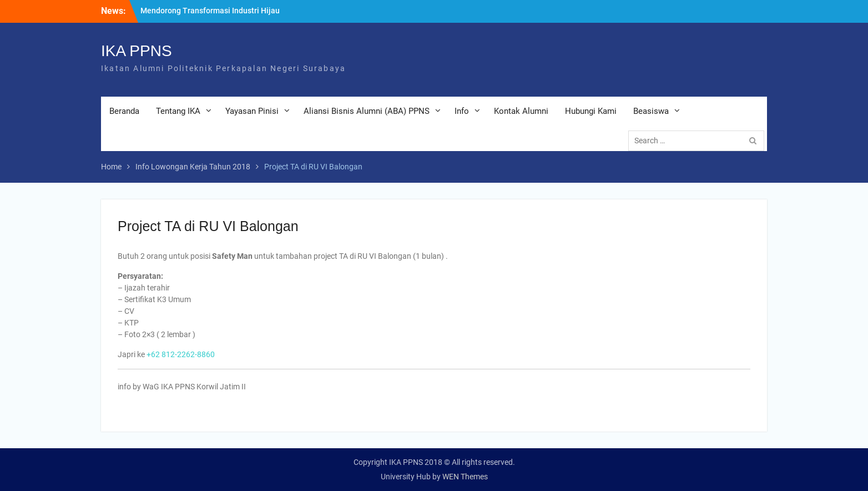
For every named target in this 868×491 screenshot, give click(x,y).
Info (462, 111)
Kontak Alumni (521, 111)
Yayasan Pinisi (252, 111)
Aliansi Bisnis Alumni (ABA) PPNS (367, 111)
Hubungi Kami (591, 111)
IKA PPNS (137, 51)
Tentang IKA (178, 111)
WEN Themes (465, 477)
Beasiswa (651, 111)
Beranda (124, 111)
